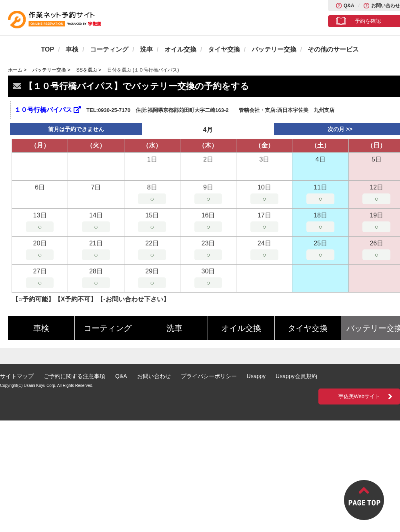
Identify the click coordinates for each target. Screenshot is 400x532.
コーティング (109, 49)
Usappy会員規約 (296, 376)
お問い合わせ (386, 6)
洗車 (146, 49)
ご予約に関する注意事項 (74, 376)
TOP (48, 49)
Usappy (256, 376)
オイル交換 (180, 49)
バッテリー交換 (274, 49)
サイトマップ (17, 376)
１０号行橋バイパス (48, 110)
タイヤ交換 (224, 49)
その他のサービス (333, 49)
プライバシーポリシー (209, 376)
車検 (72, 49)
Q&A (349, 6)
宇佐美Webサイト (359, 396)
